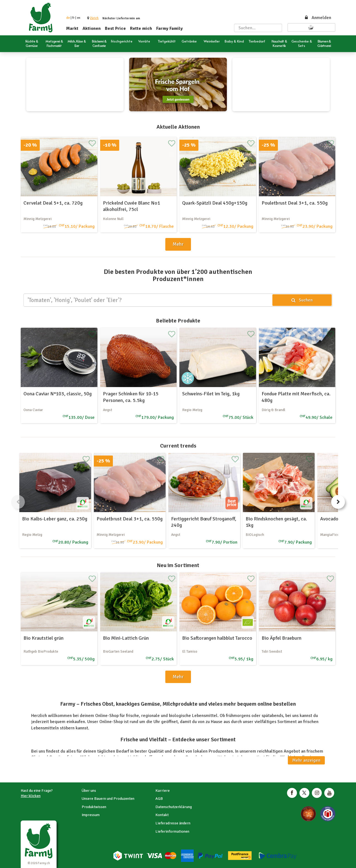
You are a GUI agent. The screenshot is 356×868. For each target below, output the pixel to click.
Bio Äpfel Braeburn (281, 638)
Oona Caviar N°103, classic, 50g (58, 394)
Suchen (302, 300)
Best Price (115, 28)
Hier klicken (31, 796)
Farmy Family (169, 28)
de (68, 18)
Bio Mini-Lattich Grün (126, 638)
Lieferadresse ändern (173, 823)
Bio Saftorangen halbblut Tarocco (217, 638)
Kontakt (162, 815)
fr (73, 18)
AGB (159, 799)
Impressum (91, 815)
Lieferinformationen (172, 831)
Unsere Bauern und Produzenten (108, 799)
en (79, 18)
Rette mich (141, 28)
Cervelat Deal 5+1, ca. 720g (53, 203)
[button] (94, 18)
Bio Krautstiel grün (43, 638)
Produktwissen (94, 807)
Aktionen (92, 28)
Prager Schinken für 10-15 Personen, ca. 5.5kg (131, 397)
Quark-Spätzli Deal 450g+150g (215, 203)
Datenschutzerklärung (174, 807)
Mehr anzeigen (306, 760)
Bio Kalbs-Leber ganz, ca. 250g (55, 519)
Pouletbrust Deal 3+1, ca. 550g (295, 203)
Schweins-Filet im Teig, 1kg (211, 394)
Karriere (163, 791)
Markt (72, 28)
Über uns (89, 791)
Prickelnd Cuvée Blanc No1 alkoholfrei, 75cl (131, 206)
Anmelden (318, 18)
